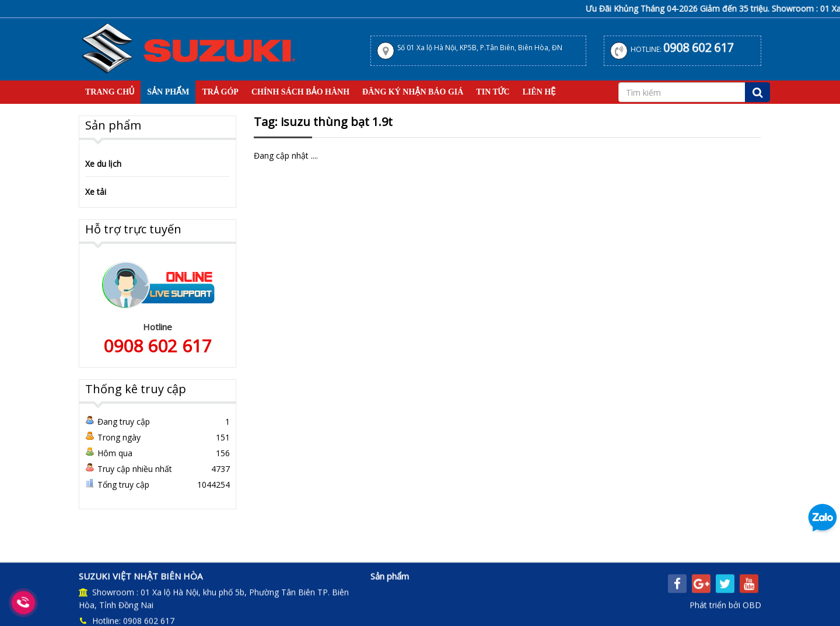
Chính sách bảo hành (300, 92)
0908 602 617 (698, 48)
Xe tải (96, 192)
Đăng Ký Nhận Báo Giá (413, 92)
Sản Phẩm (168, 92)
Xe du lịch (103, 164)
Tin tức (493, 92)
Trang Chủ (110, 92)
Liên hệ (539, 92)
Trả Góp (220, 92)
